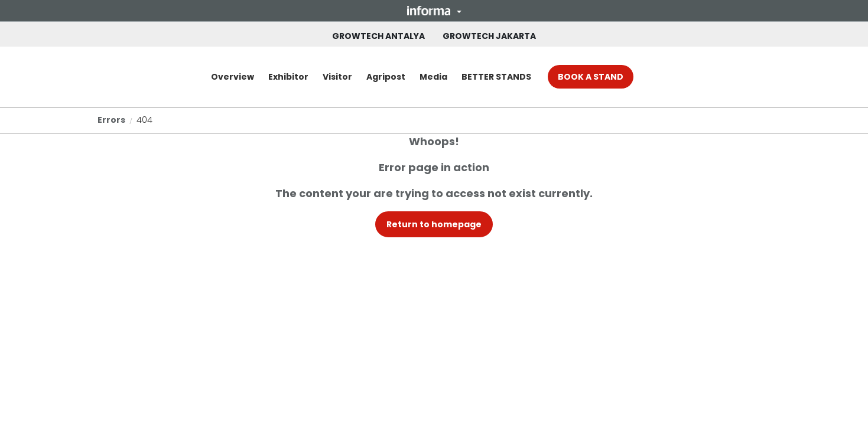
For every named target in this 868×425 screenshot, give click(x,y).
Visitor (337, 77)
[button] (434, 11)
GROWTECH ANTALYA (378, 36)
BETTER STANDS (496, 77)
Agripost (386, 77)
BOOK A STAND (591, 77)
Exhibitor (288, 77)
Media (433, 77)
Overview (233, 77)
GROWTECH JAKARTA (489, 36)
